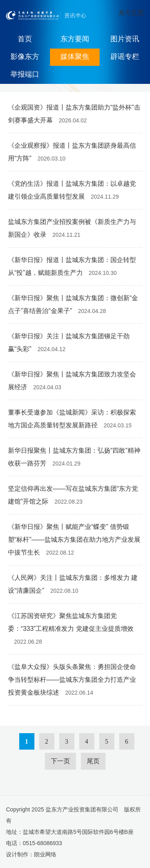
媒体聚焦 (75, 57)
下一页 (60, 761)
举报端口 (25, 74)
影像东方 (25, 57)
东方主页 (131, 13)
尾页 (93, 761)
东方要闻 (75, 39)
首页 (25, 39)
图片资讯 (125, 39)
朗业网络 (45, 854)
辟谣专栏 (125, 57)
